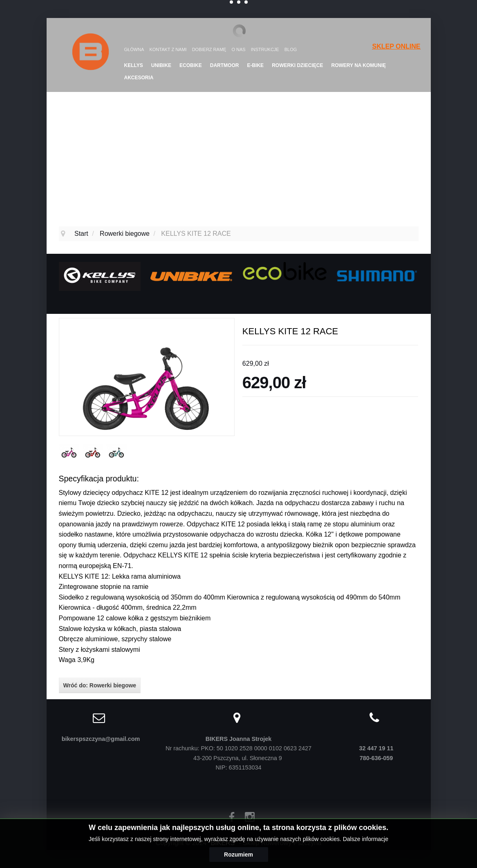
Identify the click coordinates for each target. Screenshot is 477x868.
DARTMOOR (225, 65)
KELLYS (134, 65)
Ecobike (191, 65)
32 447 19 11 (376, 748)
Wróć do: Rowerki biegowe (100, 685)
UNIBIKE (161, 65)
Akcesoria (139, 78)
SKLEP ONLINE (396, 46)
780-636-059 (376, 758)
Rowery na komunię (358, 65)
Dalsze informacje (366, 839)
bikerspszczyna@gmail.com (101, 739)
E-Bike (255, 65)
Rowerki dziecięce (297, 65)
